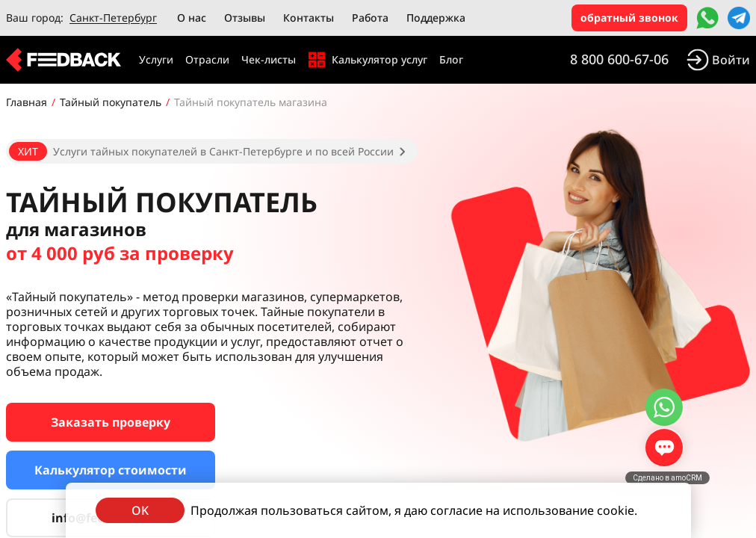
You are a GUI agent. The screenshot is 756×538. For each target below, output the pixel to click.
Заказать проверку (111, 422)
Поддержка (436, 18)
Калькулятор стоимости (111, 470)
